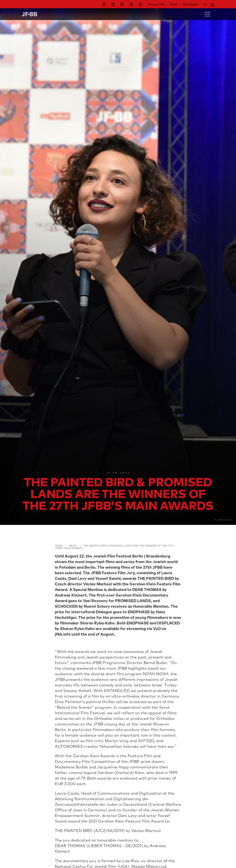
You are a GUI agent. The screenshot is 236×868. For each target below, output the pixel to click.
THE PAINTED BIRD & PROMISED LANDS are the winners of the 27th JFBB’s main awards (114, 547)
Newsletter (156, 4)
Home (59, 546)
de (205, 4)
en (213, 4)
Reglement (191, 4)
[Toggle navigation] (207, 14)
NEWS (73, 546)
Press (174, 4)
